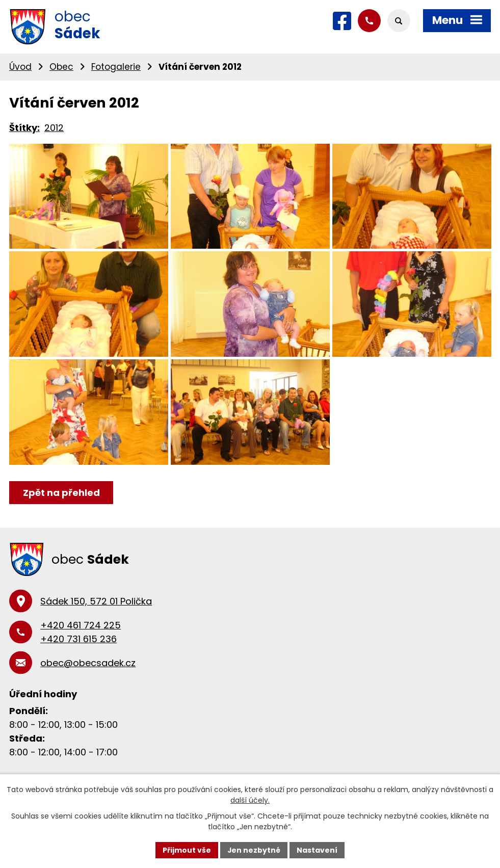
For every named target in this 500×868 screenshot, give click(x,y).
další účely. (250, 800)
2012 (54, 128)
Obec (61, 67)
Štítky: (24, 128)
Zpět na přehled (61, 513)
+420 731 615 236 (78, 659)
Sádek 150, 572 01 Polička (96, 622)
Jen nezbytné (254, 850)
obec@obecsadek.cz (88, 683)
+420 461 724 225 (81, 646)
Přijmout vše (187, 850)
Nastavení (318, 850)
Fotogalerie (116, 67)
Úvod (20, 67)
